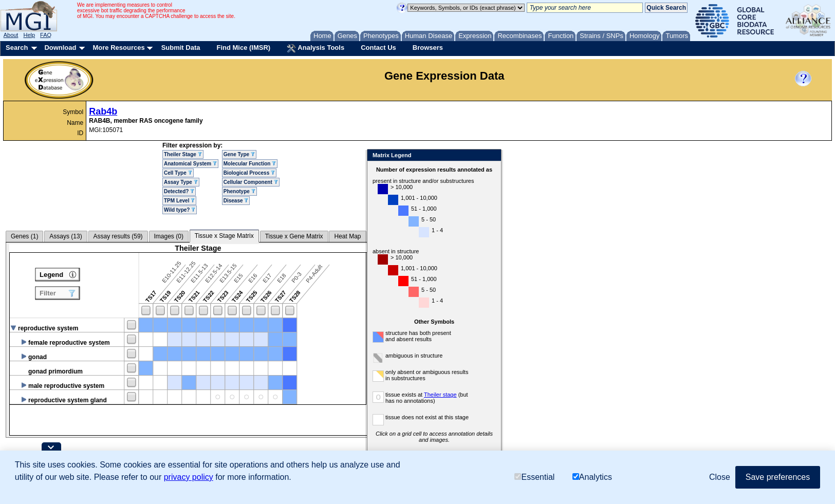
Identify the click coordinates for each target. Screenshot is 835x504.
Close (515, 156)
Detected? (179, 191)
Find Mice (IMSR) (243, 48)
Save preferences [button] (778, 477)
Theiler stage (464, 395)
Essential (534, 477)
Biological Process (249, 173)
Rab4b (103, 111)
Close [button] (720, 477)
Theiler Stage (183, 154)
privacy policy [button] (189, 477)
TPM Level (179, 201)
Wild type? (180, 210)
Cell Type (178, 173)
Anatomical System (190, 164)
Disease (236, 201)
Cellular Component (251, 182)
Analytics (592, 477)
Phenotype (239, 191)
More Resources (118, 48)
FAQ (46, 35)
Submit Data (181, 48)
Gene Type (239, 154)
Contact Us (378, 48)
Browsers (428, 48)
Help (29, 35)
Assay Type (181, 182)
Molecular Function (250, 164)
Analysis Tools (316, 48)
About (11, 35)
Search (17, 48)
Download (60, 48)
